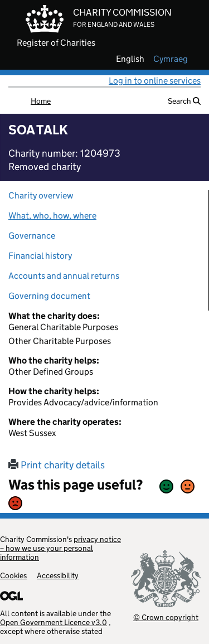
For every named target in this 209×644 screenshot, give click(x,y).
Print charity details (57, 465)
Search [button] (184, 101)
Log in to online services (155, 81)
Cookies (13, 575)
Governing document (49, 296)
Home (41, 101)
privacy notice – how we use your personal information (60, 548)
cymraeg (171, 59)
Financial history (40, 256)
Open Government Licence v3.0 (54, 622)
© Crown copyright (166, 617)
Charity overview (41, 195)
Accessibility (58, 575)
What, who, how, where (52, 216)
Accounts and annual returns (64, 276)
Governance (32, 236)
